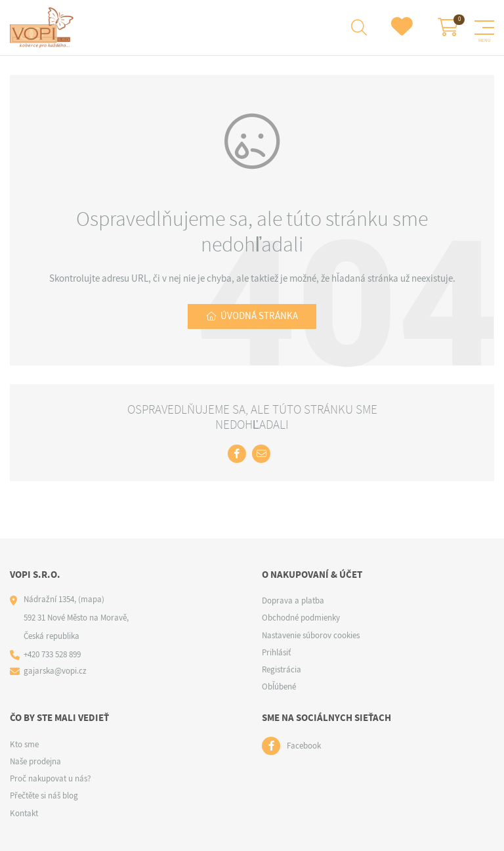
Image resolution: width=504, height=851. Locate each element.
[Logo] (44, 28)
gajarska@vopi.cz (55, 671)
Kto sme (24, 744)
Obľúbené (279, 687)
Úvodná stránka (259, 316)
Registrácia (282, 669)
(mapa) (91, 599)
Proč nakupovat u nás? (51, 778)
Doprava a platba (293, 600)
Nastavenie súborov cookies (311, 635)
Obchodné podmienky (301, 618)
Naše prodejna (35, 761)
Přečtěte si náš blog (44, 796)
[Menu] (484, 28)
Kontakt (24, 813)
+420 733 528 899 (52, 654)
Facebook (304, 746)
